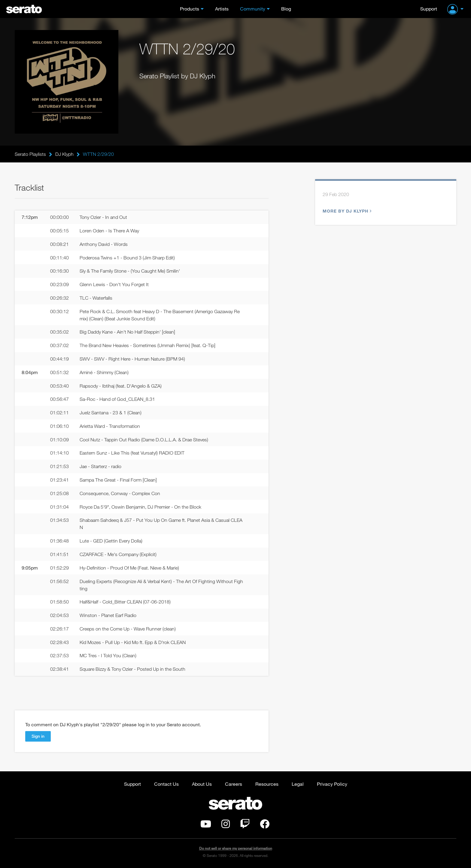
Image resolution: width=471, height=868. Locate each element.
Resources (267, 784)
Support (429, 9)
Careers (234, 784)
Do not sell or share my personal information (236, 848)
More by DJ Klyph (346, 211)
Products (190, 9)
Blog (286, 9)
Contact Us (166, 784)
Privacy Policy (332, 784)
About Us (202, 784)
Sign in (38, 736)
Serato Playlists (30, 154)
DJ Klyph (64, 154)
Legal (298, 784)
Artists (222, 9)
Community (253, 9)
